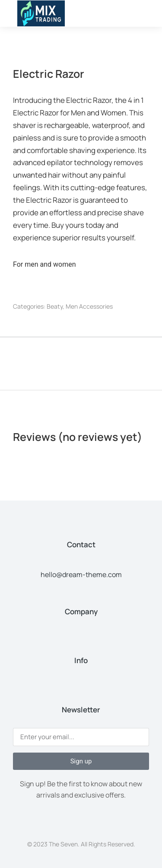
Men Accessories (89, 306)
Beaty (55, 306)
